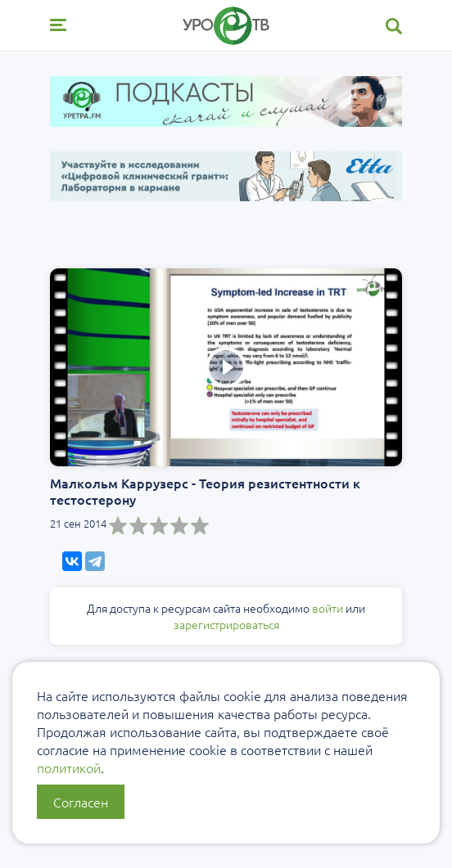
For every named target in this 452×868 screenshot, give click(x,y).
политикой (69, 767)
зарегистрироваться (226, 624)
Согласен (81, 802)
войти (328, 608)
